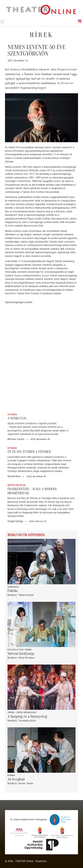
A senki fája (17, 418)
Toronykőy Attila (27, 721)
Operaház (13, 587)
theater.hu (41, 861)
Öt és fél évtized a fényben (29, 452)
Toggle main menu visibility (2, 21)
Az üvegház (16, 779)
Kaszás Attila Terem (19, 650)
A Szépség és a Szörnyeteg (27, 716)
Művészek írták (17, 485)
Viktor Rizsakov (26, 658)
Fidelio (13, 591)
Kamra (11, 775)
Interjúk (12, 414)
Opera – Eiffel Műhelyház (22, 712)
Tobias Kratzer (26, 595)
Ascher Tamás (26, 783)
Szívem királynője (21, 654)
